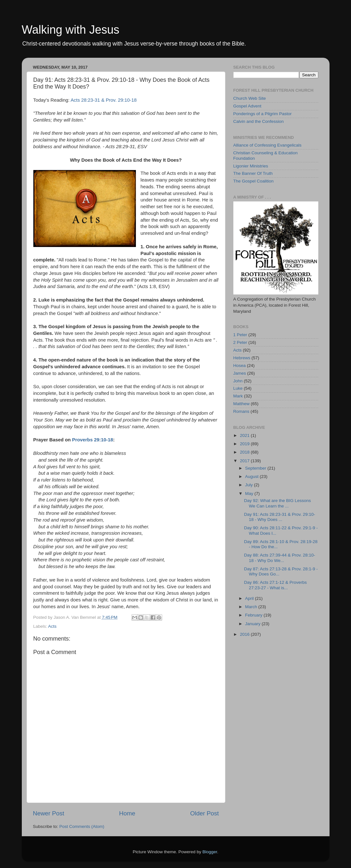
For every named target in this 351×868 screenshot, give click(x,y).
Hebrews (242, 358)
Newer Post (49, 813)
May (250, 494)
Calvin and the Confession (259, 121)
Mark (238, 396)
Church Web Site (250, 98)
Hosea (240, 366)
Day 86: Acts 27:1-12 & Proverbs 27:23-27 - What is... (275, 585)
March (252, 607)
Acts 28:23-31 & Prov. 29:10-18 (104, 100)
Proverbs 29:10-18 (93, 440)
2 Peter (240, 342)
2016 (245, 634)
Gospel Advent (247, 106)
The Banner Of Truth (253, 173)
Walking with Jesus (71, 30)
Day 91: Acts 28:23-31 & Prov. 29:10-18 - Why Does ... (280, 517)
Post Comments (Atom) (82, 826)
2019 (245, 444)
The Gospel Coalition (254, 181)
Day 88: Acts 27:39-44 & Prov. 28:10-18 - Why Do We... (280, 558)
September (256, 468)
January (254, 624)
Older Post (204, 813)
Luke (238, 388)
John (238, 381)
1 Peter (240, 335)
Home (127, 813)
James (240, 373)
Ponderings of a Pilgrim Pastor (263, 114)
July (250, 485)
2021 (245, 435)
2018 (245, 452)
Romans (241, 411)
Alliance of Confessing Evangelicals (267, 145)
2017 (245, 461)
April (250, 598)
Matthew (242, 404)
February (255, 615)
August (253, 477)
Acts (52, 626)
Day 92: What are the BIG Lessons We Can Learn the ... (277, 503)
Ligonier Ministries (251, 166)
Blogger (210, 852)
